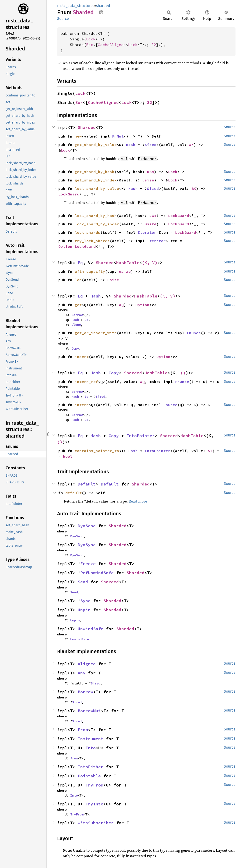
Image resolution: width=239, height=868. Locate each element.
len (78, 280)
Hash (131, 145)
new (78, 136)
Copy (75, 348)
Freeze (88, 564)
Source (63, 19)
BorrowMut (89, 711)
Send (83, 582)
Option (65, 246)
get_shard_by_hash (95, 172)
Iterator (147, 232)
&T (210, 451)
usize (148, 180)
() (183, 373)
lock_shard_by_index (97, 224)
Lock (91, 39)
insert (82, 357)
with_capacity (90, 271)
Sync (85, 601)
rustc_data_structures (76, 6)
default (74, 493)
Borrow (77, 315)
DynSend (87, 526)
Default (87, 484)
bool (68, 456)
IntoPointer (141, 436)
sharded (103, 6)
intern (82, 405)
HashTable (128, 263)
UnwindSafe (91, 629)
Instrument (91, 739)
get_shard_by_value (96, 145)
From (83, 730)
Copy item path (101, 12)
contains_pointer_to (97, 451)
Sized (151, 145)
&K (191, 145)
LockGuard (69, 194)
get (78, 305)
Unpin (84, 610)
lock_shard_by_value (97, 188)
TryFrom (94, 785)
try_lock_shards (92, 241)
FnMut (118, 136)
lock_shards (88, 232)
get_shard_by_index (96, 180)
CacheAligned (112, 45)
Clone (76, 325)
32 (154, 45)
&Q (121, 305)
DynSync (87, 545)
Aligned (87, 664)
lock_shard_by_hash (96, 216)
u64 (151, 172)
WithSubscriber (96, 823)
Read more (138, 501)
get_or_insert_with (96, 333)
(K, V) (150, 263)
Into (91, 748)
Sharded (87, 127)
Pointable (89, 776)
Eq (80, 263)
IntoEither (91, 767)
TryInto (94, 804)
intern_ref (86, 382)
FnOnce (194, 333)
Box (90, 45)
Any (82, 673)
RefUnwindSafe (97, 573)
